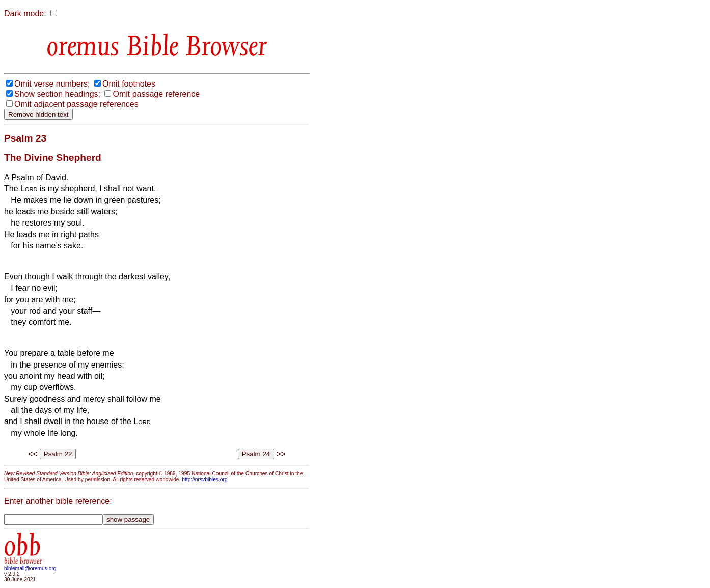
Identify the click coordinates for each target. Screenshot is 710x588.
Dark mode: (25, 13)
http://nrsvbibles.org (204, 479)
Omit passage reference (156, 94)
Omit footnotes (129, 84)
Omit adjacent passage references (76, 104)
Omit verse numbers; (52, 84)
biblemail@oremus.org (30, 568)
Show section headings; (57, 94)
